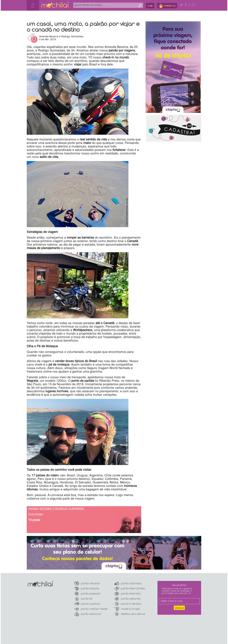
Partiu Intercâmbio (130, 589)
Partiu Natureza (128, 583)
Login (150, 6)
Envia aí (179, 608)
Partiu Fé (83, 599)
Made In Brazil (127, 609)
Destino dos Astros (130, 614)
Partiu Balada (87, 589)
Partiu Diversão (128, 594)
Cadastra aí (167, 6)
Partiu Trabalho (128, 604)
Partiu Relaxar (87, 583)
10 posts (34, 520)
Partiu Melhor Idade (91, 609)
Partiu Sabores (127, 599)
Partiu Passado (88, 594)
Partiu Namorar (88, 614)
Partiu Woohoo (87, 604)
